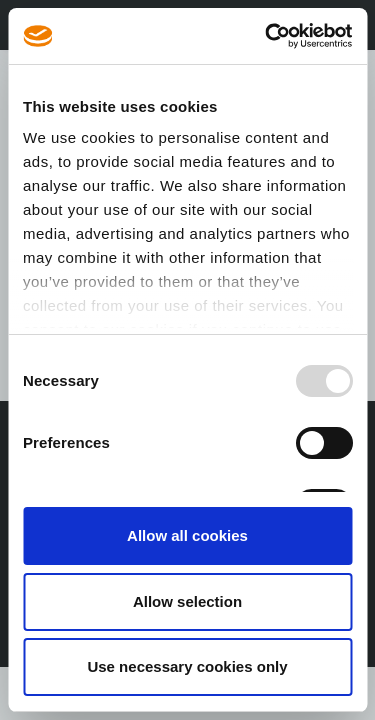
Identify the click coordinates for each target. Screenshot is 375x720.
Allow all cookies (187, 535)
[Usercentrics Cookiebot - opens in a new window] (267, 36)
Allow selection (187, 601)
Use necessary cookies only (187, 666)
